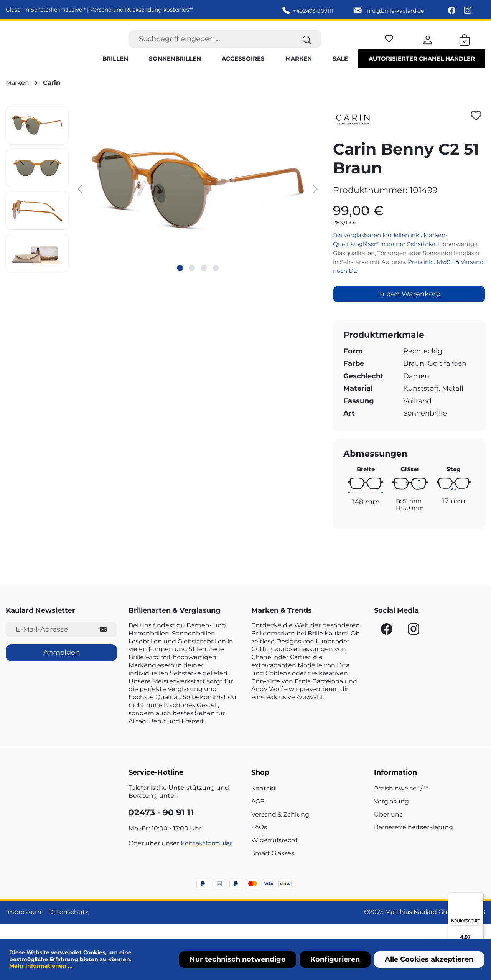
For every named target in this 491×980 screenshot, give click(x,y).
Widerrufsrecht (275, 855)
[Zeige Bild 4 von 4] (216, 282)
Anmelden (62, 667)
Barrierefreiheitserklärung (414, 842)
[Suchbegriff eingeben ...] (211, 46)
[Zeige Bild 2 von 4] (192, 282)
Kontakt (264, 803)
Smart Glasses (273, 868)
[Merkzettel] (389, 45)
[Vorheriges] (80, 203)
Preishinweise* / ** (401, 803)
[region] (164, 204)
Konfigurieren (335, 959)
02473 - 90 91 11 (161, 827)
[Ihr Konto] (428, 46)
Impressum (24, 926)
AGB (258, 816)
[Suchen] (307, 46)
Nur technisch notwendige (237, 959)
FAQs (259, 842)
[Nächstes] (316, 203)
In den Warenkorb (409, 309)
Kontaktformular (206, 858)
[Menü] (479, 897)
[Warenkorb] (465, 46)
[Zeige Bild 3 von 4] (204, 282)
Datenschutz (68, 926)
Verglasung (391, 816)
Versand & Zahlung (280, 829)
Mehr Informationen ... (41, 966)
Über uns (388, 829)
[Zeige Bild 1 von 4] (180, 282)
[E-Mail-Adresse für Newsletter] (48, 644)
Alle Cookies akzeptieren (429, 959)
